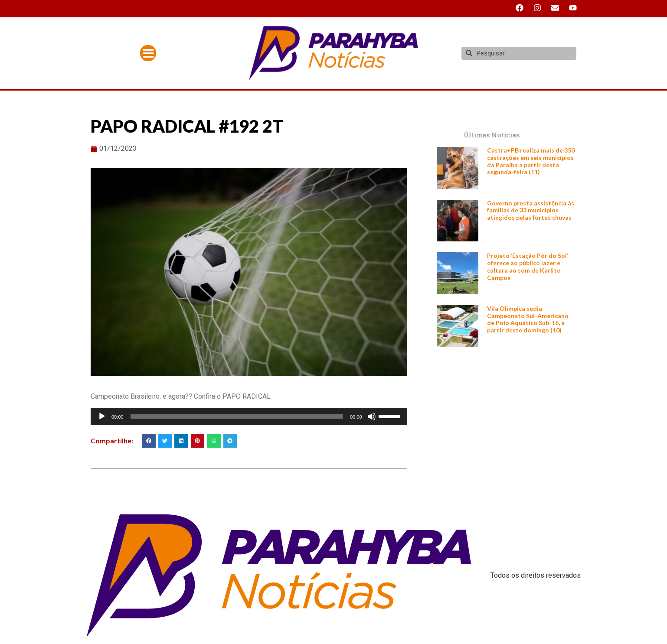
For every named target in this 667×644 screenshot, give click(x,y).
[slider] (237, 416)
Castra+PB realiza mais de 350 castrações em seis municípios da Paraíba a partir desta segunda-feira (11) (531, 161)
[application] (249, 416)
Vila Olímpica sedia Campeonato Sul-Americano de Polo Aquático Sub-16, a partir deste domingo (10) (528, 319)
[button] (149, 441)
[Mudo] (372, 416)
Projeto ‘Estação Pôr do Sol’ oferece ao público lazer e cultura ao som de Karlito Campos (528, 266)
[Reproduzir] (102, 416)
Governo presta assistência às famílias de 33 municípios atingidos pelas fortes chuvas (531, 210)
